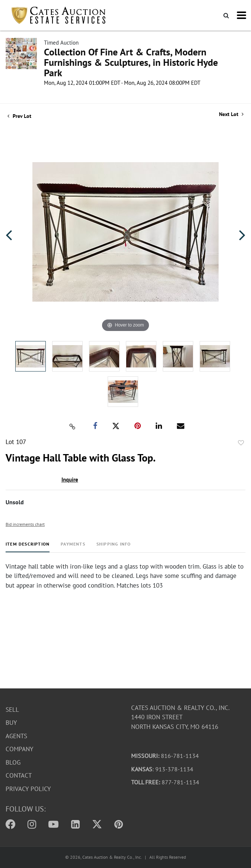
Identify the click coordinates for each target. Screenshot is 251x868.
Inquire (70, 480)
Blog (13, 762)
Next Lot (231, 114)
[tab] (28, 547)
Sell (12, 710)
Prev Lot (19, 116)
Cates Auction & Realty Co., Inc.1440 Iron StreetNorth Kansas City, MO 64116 (180, 717)
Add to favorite (241, 443)
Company (19, 749)
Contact (19, 776)
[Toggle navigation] (242, 15)
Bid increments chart (25, 524)
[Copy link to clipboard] (73, 426)
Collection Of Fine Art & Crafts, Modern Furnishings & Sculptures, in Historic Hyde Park (131, 62)
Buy (11, 723)
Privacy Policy (28, 789)
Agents (16, 736)
